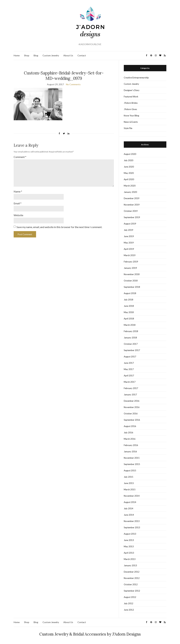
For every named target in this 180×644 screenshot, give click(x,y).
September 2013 (132, 527)
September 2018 (132, 287)
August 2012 (130, 597)
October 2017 (131, 344)
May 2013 (129, 546)
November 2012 (132, 578)
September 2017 (132, 350)
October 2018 (131, 281)
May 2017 (129, 369)
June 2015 (129, 483)
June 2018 (129, 306)
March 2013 (130, 559)
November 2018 (132, 274)
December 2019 (132, 198)
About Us (68, 55)
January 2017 (130, 395)
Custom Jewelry (51, 55)
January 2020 (130, 192)
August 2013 (130, 534)
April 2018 (129, 319)
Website (18, 215)
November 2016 (132, 407)
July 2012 (129, 603)
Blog (36, 55)
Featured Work (131, 97)
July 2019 (129, 230)
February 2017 (131, 388)
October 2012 (131, 584)
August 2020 (130, 154)
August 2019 (130, 224)
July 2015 (129, 477)
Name (18, 191)
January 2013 (130, 565)
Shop (27, 55)
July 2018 (129, 300)
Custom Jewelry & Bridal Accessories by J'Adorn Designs (90, 634)
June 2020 (129, 167)
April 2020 (129, 179)
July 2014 (129, 508)
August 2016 (130, 426)
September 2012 (132, 591)
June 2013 (129, 540)
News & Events (131, 122)
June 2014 (129, 515)
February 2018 (131, 331)
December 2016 (132, 401)
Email (18, 203)
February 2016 (131, 445)
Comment (20, 157)
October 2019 (131, 211)
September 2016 (132, 420)
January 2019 (130, 268)
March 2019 (130, 255)
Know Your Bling (131, 116)
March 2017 (130, 382)
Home (17, 55)
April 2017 (129, 376)
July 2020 (129, 160)
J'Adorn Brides (131, 103)
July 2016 (129, 433)
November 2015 (132, 458)
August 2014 (130, 502)
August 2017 (130, 357)
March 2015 (130, 489)
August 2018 (130, 293)
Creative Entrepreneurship (136, 78)
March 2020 (130, 186)
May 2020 (129, 173)
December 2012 (132, 572)
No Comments (73, 84)
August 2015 (130, 471)
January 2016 (130, 452)
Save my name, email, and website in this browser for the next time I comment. (59, 227)
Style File (128, 128)
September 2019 (132, 217)
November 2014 (132, 496)
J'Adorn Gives (130, 109)
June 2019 (129, 236)
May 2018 (129, 312)
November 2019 (132, 205)
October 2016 (131, 414)
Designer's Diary (132, 90)
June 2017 (129, 363)
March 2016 (130, 439)
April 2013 (129, 553)
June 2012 (129, 610)
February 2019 (131, 262)
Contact (82, 55)
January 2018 (130, 338)
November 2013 (132, 521)
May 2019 (129, 243)
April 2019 (129, 249)
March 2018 (130, 325)
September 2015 (132, 464)
